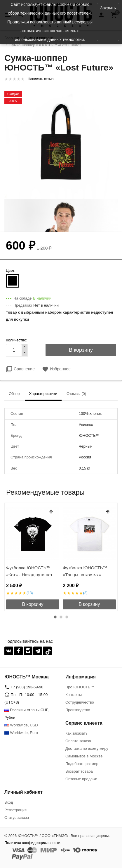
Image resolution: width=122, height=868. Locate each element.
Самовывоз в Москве (84, 756)
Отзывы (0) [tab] (76, 394)
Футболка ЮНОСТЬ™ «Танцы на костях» (85, 571)
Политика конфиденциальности (32, 843)
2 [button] (61, 617)
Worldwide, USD (21, 725)
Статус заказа (17, 818)
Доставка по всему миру (87, 748)
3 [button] (67, 617)
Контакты (74, 695)
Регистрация (15, 810)
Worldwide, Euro (21, 733)
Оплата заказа (78, 741)
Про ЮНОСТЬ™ (80, 687)
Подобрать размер (82, 764)
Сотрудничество (80, 702)
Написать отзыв (41, 79)
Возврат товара (79, 771)
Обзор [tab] (14, 394)
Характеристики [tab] (43, 394)
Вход (9, 802)
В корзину (33, 604)
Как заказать (76, 733)
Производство (78, 710)
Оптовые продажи (81, 779)
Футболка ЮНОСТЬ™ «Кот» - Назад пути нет (29, 571)
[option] (33, 557)
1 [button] (55, 617)
